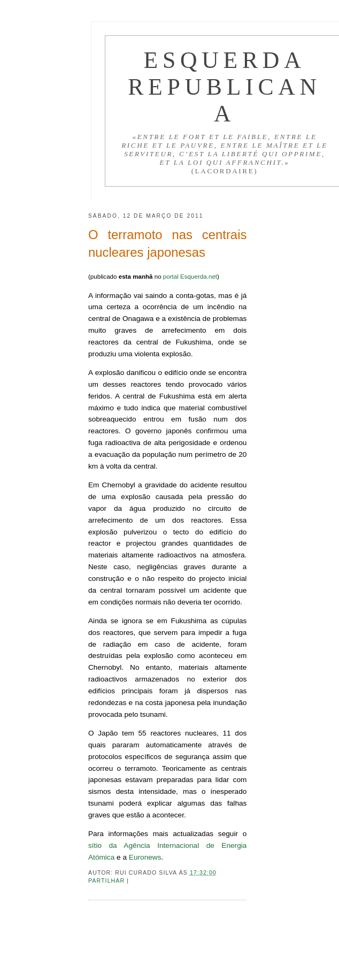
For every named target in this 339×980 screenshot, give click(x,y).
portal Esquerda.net (190, 276)
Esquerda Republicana (225, 87)
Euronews (145, 857)
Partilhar (107, 881)
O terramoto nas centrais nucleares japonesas (167, 243)
